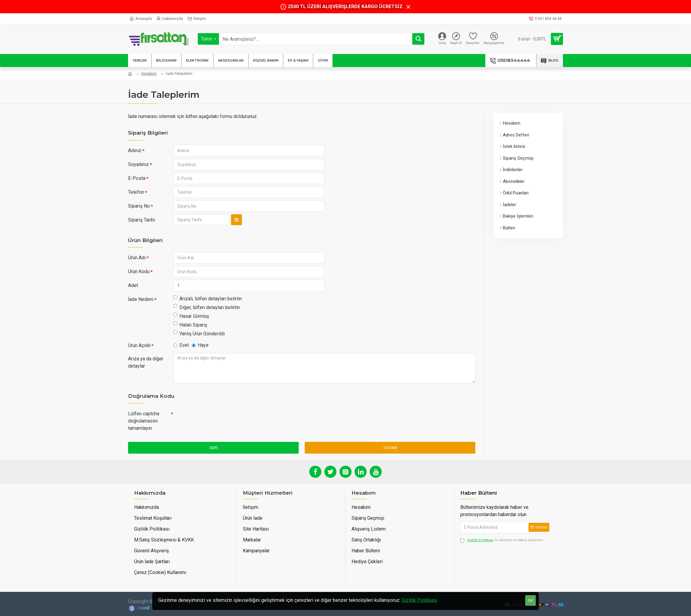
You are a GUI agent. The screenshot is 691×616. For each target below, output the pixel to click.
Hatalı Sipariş (190, 325)
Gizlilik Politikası (419, 600)
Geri (214, 448)
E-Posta (137, 178)
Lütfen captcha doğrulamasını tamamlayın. (144, 421)
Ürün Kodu (139, 271)
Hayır (200, 345)
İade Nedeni (141, 299)
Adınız (135, 150)
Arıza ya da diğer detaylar (146, 362)
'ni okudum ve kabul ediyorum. (502, 540)
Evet (181, 345)
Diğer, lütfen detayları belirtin (207, 307)
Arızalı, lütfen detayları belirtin (208, 298)
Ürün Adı (137, 258)
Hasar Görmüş (191, 316)
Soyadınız (138, 164)
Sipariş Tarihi (141, 220)
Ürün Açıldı (139, 345)
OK (530, 600)
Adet (133, 285)
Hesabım (149, 73)
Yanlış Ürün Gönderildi (199, 333)
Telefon (136, 192)
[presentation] (216, 419)
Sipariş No (139, 206)
